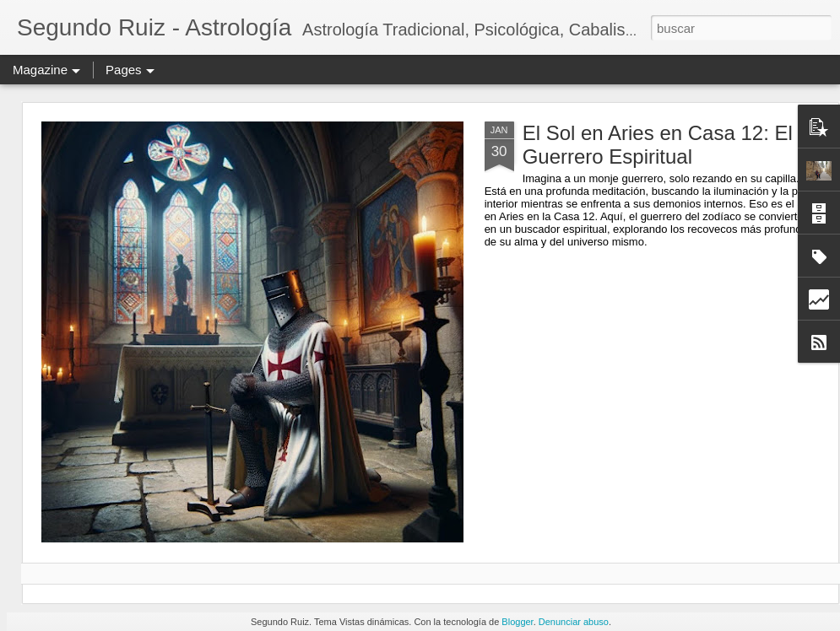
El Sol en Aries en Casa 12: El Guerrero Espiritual (658, 145)
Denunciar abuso (574, 622)
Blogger (517, 622)
